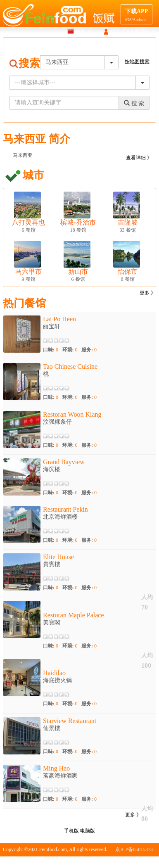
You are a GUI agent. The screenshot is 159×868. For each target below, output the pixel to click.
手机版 (71, 831)
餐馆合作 (146, 47)
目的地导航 (114, 47)
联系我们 (146, 862)
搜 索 (134, 103)
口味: (51, 350)
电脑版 (88, 831)
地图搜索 (54, 47)
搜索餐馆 (24, 47)
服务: (89, 350)
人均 (147, 597)
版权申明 (121, 862)
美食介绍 (83, 47)
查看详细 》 (139, 158)
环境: (70, 350)
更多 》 (148, 293)
